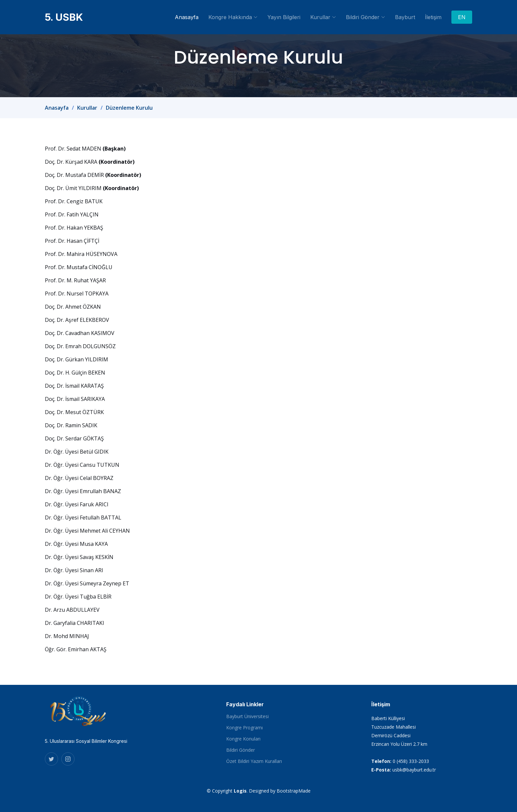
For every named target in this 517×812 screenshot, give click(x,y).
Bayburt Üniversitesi (247, 716)
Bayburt (405, 17)
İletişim (433, 17)
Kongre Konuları (243, 739)
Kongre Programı (244, 728)
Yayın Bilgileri (284, 17)
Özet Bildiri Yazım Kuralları (254, 761)
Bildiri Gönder (241, 750)
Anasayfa (187, 17)
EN (462, 17)
